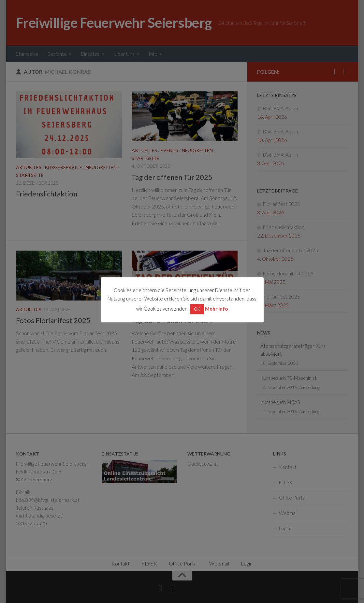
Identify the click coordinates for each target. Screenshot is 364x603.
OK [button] (197, 309)
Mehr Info (216, 309)
